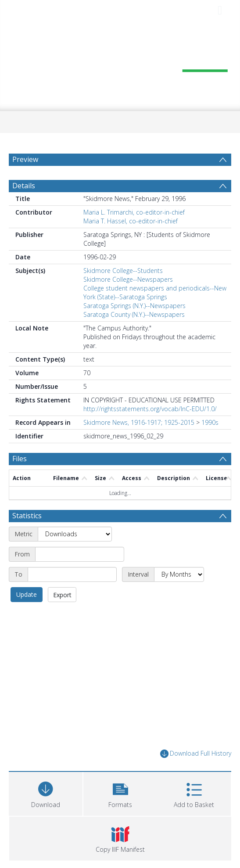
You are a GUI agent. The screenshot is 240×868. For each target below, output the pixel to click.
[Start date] (80, 554)
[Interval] (179, 574)
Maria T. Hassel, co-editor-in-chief (131, 221)
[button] (120, 793)
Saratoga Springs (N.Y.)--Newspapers (134, 306)
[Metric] (75, 534)
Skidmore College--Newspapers (128, 279)
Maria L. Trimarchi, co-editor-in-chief (134, 212)
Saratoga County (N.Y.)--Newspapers (134, 314)
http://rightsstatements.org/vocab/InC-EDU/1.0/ (150, 409)
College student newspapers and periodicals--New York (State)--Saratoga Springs (155, 292)
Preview (25, 159)
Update (27, 594)
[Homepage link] (120, 65)
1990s (210, 422)
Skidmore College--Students (123, 271)
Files (20, 459)
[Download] (46, 793)
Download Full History (196, 754)
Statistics (27, 516)
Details (24, 186)
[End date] (72, 574)
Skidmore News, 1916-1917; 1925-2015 (139, 422)
